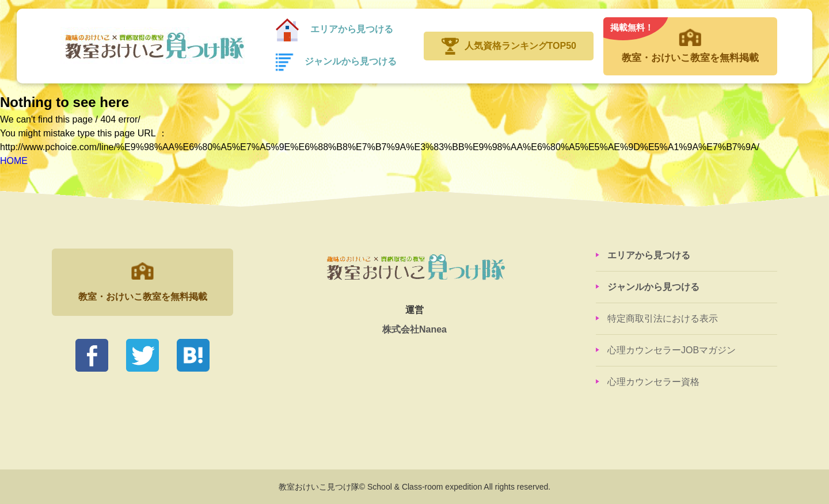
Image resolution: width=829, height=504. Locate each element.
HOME (14, 161)
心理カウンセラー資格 (653, 382)
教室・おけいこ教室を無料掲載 (690, 40)
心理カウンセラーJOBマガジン (672, 350)
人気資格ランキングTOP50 (520, 46)
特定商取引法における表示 (663, 318)
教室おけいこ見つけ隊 (153, 46)
